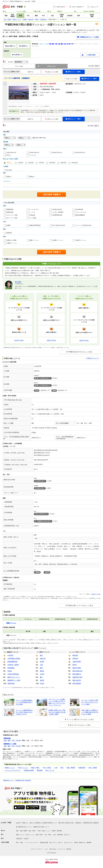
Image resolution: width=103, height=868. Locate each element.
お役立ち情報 (5, 842)
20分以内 (75, 163)
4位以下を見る (19, 340)
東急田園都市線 (12, 662)
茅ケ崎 (18, 740)
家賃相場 (40, 770)
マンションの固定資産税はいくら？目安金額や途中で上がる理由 (24, 702)
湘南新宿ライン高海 (14, 680)
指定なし (10, 163)
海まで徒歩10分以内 (59, 225)
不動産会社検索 (29, 770)
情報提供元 (78, 823)
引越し (22, 843)
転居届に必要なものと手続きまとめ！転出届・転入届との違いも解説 (57, 712)
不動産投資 (82, 768)
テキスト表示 (19, 66)
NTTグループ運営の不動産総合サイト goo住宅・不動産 (19, 1)
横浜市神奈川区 (77, 671)
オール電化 (33, 218)
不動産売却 (19, 839)
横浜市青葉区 (77, 683)
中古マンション (23, 768)
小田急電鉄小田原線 (14, 658)
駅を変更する (23, 46)
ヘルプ (46, 849)
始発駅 (8, 225)
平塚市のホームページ (93, 358)
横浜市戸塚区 (77, 668)
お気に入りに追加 (52, 72)
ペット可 (32, 212)
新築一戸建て (36, 768)
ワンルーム (33, 155)
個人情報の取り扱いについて (24, 827)
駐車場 (54, 831)
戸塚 (41, 665)
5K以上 (8, 155)
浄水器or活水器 (57, 209)
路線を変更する (10, 46)
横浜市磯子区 (77, 674)
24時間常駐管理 (57, 215)
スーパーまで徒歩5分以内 (83, 225)
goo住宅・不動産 (6, 823)
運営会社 (69, 849)
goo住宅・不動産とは (22, 823)
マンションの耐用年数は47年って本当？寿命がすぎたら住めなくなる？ (24, 712)
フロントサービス (81, 212)
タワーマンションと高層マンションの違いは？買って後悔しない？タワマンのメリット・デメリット (57, 702)
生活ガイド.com (96, 594)
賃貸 (62, 768)
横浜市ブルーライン (14, 677)
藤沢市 (75, 665)
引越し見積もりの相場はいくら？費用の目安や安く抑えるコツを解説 (90, 712)
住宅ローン (67, 835)
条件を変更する (17, 55)
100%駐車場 (79, 209)
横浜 (41, 655)
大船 (5, 740)
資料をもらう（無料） (74, 72)
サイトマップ (61, 849)
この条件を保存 (91, 55)
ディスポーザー (34, 209)
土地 (56, 768)
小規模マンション (12, 243)
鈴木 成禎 (18, 282)
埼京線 (10, 671)
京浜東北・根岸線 (13, 665)
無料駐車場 (10, 212)
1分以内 (20, 163)
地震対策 (9, 233)
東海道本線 (11, 683)
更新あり (32, 177)
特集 (17, 843)
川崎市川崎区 (77, 662)
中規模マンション (81, 240)
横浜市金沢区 (77, 680)
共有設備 (32, 215)
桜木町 (42, 662)
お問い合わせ (53, 849)
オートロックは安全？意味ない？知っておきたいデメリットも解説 (90, 702)
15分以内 (63, 163)
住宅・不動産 (93, 768)
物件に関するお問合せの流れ (66, 823)
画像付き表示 (51, 66)
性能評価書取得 (80, 215)
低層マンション (34, 240)
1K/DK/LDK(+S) (11, 152)
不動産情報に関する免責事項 (23, 780)
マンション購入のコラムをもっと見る (80, 719)
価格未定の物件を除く (40, 138)
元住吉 (42, 683)
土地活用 (26, 839)
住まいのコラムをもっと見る (80, 725)
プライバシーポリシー (37, 849)
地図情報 (89, 843)
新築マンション (10, 768)
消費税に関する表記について (41, 827)
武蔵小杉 (43, 658)
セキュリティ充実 (12, 215)
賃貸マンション (46, 831)
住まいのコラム (68, 843)
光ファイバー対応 (12, 218)
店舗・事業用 (71, 768)
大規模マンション (58, 240)
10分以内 (52, 163)
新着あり (9, 177)
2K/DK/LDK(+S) (34, 152)
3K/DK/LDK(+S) (57, 152)
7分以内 (41, 163)
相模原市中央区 (77, 677)
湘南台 (42, 671)
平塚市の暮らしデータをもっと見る (80, 606)
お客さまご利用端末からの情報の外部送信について (43, 823)
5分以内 (31, 163)
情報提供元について (9, 780)
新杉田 (42, 680)
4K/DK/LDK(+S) (80, 152)
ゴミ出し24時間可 (58, 212)
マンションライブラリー (13, 770)
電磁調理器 (10, 209)
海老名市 (75, 658)
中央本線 (10, 655)
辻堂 (13, 740)
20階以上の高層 (11, 240)
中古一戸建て (47, 768)
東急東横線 (11, 668)
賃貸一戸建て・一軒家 (35, 831)
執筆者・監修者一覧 (80, 843)
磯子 (41, 677)
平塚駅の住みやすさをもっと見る (80, 352)
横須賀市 (75, 655)
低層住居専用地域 (35, 225)
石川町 (42, 674)
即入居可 (9, 170)
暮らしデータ (50, 770)
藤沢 (41, 668)
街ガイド (60, 843)
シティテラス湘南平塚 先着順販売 (17, 78)
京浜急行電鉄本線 (13, 674)
